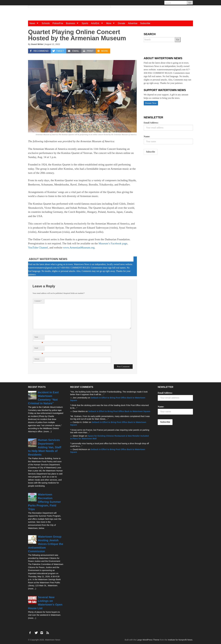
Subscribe (145, 23)
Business (73, 23)
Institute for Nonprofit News (180, 640)
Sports (85, 23)
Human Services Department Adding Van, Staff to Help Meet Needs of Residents (45, 447)
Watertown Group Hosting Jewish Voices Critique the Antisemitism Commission (46, 544)
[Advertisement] (165, 179)
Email (39, 349)
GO (190, 3)
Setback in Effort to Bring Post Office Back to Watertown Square (119, 411)
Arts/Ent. (98, 23)
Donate (121, 23)
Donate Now (151, 103)
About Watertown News (48, 259)
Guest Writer (37, 44)
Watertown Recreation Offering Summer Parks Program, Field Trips (44, 502)
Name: (147, 136)
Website (37, 359)
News (35, 23)
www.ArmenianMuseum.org (79, 248)
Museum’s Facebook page (113, 243)
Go (178, 40)
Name (39, 338)
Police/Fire (58, 23)
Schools (46, 23)
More (111, 23)
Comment (38, 301)
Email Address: (151, 123)
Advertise (133, 23)
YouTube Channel (38, 248)
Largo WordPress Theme (148, 640)
